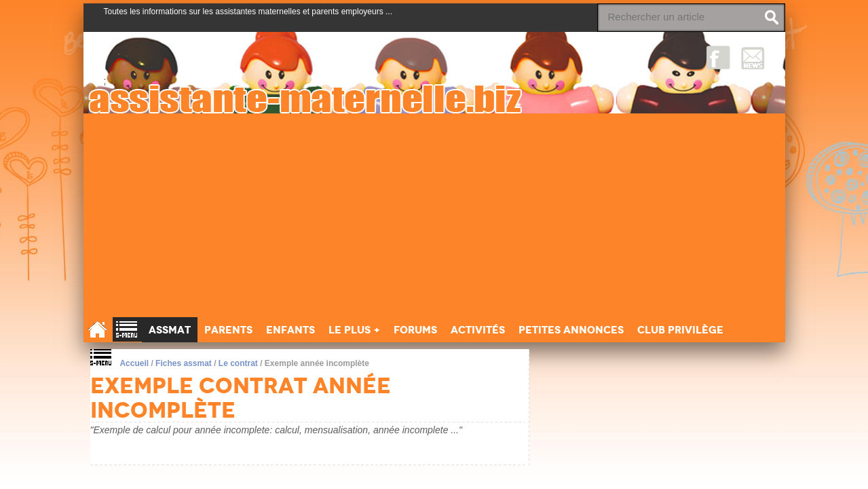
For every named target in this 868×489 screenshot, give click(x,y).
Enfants (290, 330)
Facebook (718, 57)
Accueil (134, 363)
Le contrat (238, 363)
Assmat (170, 330)
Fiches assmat (184, 363)
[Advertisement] (434, 215)
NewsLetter (753, 57)
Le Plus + (354, 330)
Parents (228, 330)
